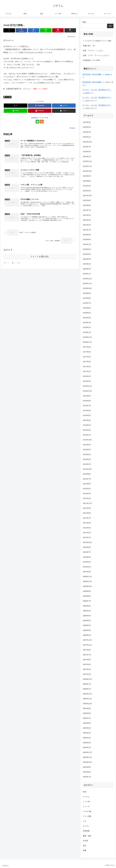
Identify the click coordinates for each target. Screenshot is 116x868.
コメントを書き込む (40, 256)
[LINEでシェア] (46, 30)
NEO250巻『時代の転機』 (92, 74)
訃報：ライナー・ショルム (93, 51)
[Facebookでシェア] (21, 30)
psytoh (107, 74)
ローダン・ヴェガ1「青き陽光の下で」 (97, 90)
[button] (70, 30)
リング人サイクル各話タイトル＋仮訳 (97, 41)
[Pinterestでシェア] (58, 30)
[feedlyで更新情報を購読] (38, 122)
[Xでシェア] (9, 30)
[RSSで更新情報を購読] (42, 122)
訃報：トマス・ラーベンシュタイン (96, 55)
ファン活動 (7, 97)
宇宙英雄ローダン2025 (91, 60)
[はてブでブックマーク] (34, 30)
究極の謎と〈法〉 (90, 46)
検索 (84, 22)
